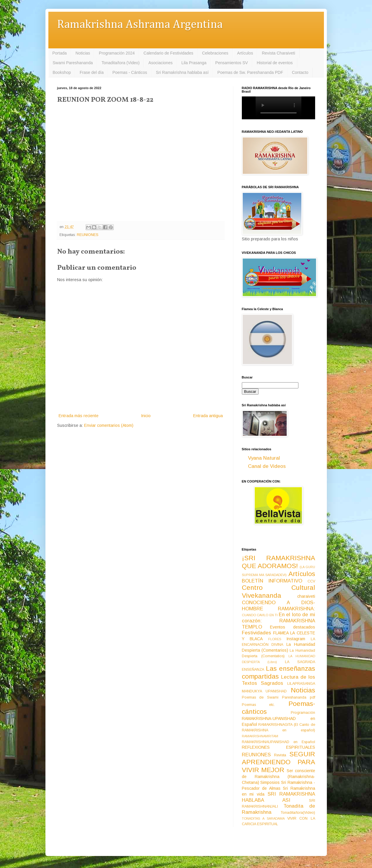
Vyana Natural (264, 458)
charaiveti (306, 596)
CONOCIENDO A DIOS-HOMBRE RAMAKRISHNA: (278, 606)
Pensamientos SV (231, 63)
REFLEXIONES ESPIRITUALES (278, 747)
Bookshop (62, 72)
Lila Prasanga (194, 63)
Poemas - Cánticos (130, 72)
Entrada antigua (208, 416)
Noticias (83, 53)
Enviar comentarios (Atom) (109, 425)
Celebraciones (215, 53)
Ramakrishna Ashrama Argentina (140, 25)
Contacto (300, 72)
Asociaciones (160, 63)
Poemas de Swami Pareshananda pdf (278, 697)
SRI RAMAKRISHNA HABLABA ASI (278, 797)
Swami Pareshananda (73, 63)
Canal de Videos (267, 466)
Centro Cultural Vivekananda (278, 592)
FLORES (275, 639)
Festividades (257, 633)
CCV (311, 581)
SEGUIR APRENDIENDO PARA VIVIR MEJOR (278, 762)
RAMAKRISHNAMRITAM (260, 736)
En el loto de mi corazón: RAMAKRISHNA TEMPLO (278, 621)
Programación (303, 713)
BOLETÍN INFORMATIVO (272, 581)
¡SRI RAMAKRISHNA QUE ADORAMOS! (278, 562)
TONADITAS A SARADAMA (263, 818)
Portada (60, 53)
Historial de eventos (275, 63)
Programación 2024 (117, 53)
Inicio (146, 416)
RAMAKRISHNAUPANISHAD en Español (278, 742)
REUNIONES (88, 235)
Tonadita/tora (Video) (120, 63)
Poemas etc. (259, 705)
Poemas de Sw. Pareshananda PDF (250, 72)
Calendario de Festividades (169, 53)
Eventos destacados (293, 627)
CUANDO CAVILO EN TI (260, 615)
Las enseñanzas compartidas (278, 672)
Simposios (270, 782)
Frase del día (92, 72)
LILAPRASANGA (301, 684)
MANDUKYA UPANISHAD (264, 691)
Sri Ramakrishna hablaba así (182, 72)
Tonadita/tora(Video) (298, 813)
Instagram (296, 639)
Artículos (245, 53)
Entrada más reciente (79, 416)
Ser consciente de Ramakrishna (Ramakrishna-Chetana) (278, 777)
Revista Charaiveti (278, 53)
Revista (280, 755)
